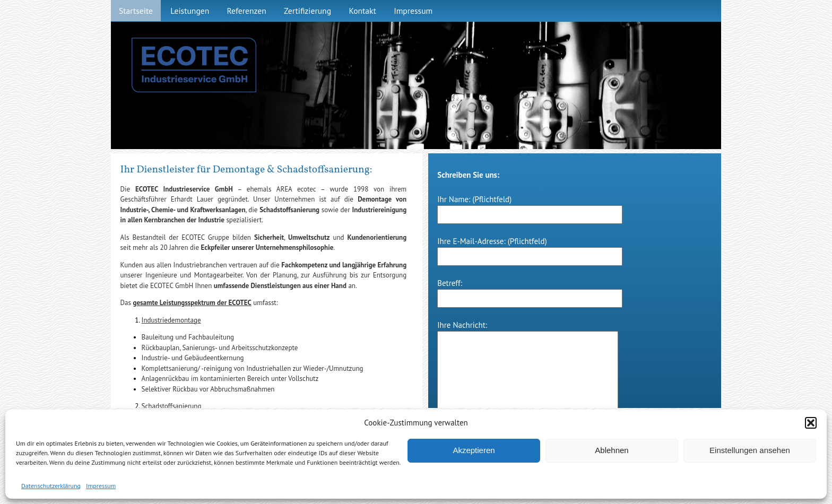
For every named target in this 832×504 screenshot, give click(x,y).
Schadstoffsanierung (172, 406)
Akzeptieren (474, 450)
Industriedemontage (171, 320)
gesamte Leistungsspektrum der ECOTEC (192, 303)
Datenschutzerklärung (51, 486)
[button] (811, 423)
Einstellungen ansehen (750, 450)
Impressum (101, 486)
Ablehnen (612, 450)
